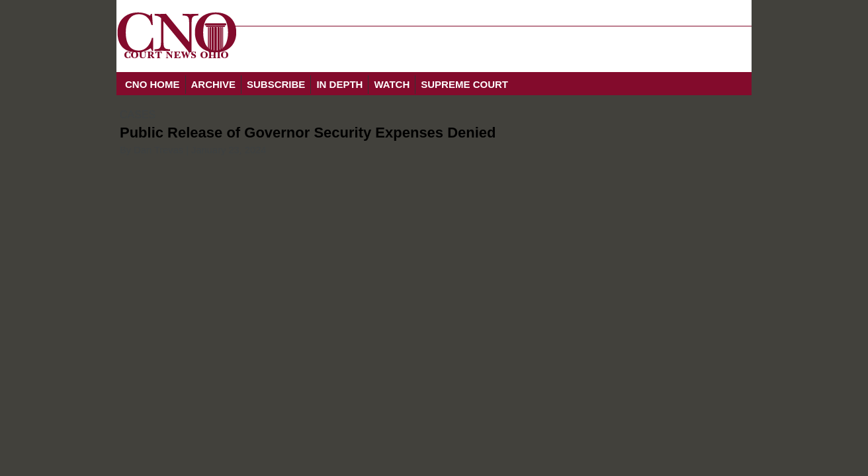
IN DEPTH (339, 84)
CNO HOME (152, 84)
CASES (138, 115)
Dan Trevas (158, 150)
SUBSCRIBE (276, 84)
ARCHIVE (214, 84)
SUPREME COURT (464, 84)
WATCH (392, 84)
